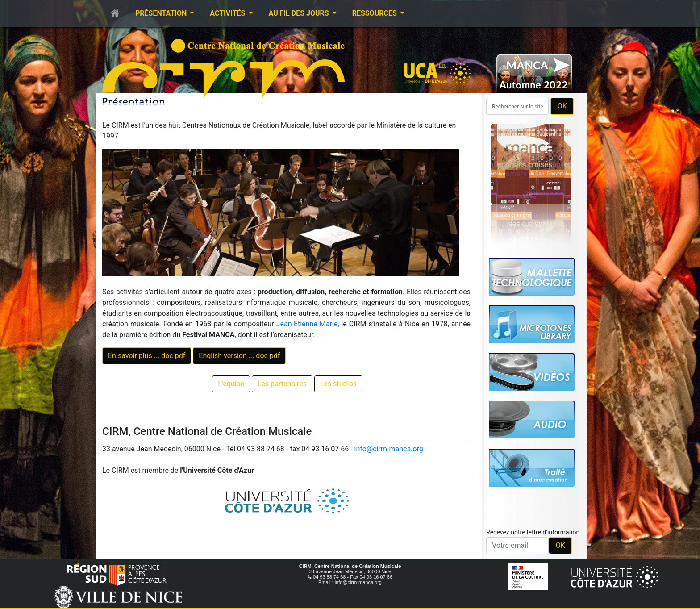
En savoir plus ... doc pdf (147, 356)
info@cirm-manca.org (389, 449)
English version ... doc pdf (239, 356)
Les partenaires (282, 384)
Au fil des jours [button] (300, 13)
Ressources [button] (375, 13)
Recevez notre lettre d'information (533, 532)
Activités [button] (228, 13)
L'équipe (231, 384)
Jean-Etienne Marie (307, 324)
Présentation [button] (162, 13)
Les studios (338, 384)
